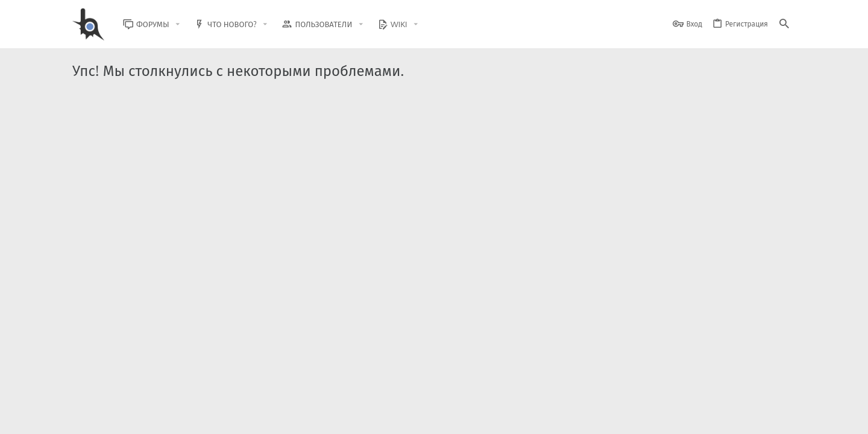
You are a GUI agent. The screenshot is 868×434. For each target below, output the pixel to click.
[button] (187, 24)
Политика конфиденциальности (672, 417)
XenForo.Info (149, 393)
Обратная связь (512, 417)
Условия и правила (578, 417)
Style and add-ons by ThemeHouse (332, 383)
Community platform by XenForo (171, 383)
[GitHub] (782, 388)
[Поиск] (784, 24)
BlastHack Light (127, 417)
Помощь (748, 417)
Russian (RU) (194, 417)
